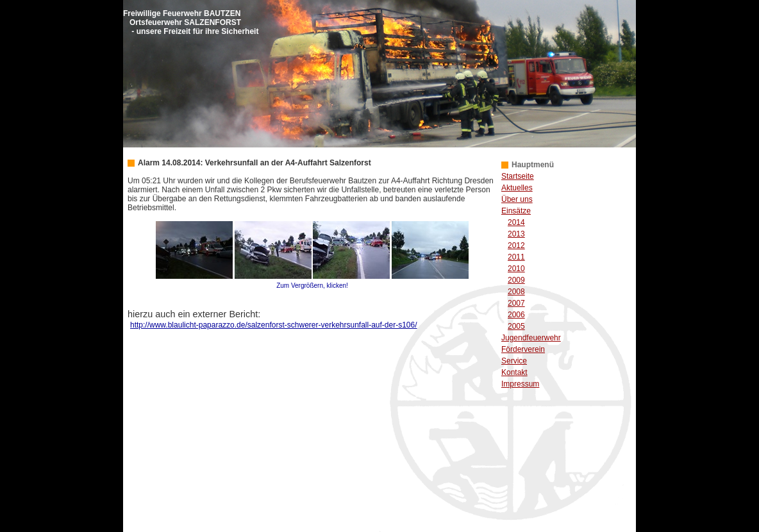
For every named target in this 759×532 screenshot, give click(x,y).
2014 (516, 222)
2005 (516, 326)
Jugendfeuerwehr (531, 338)
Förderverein (523, 349)
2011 (516, 257)
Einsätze (516, 211)
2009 (516, 280)
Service (514, 361)
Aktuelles (517, 188)
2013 (516, 234)
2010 (516, 269)
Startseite (518, 176)
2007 (516, 303)
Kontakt (514, 372)
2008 (516, 292)
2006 (516, 315)
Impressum (520, 384)
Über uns (517, 199)
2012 (516, 245)
